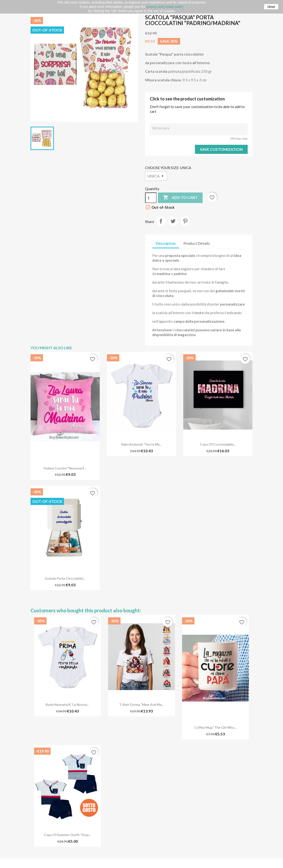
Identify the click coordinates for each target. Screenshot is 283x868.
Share (161, 221)
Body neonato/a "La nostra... (67, 704)
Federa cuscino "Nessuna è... (65, 468)
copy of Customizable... (218, 444)
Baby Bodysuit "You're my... (141, 444)
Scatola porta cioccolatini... (65, 578)
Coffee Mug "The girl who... (215, 727)
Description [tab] (166, 243)
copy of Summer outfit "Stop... (67, 835)
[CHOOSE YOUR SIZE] (156, 176)
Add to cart (180, 198)
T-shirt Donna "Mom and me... (141, 704)
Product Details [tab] (197, 243)
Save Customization (221, 149)
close (271, 7)
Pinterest (185, 221)
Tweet (173, 221)
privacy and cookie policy (165, 7)
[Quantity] (151, 198)
